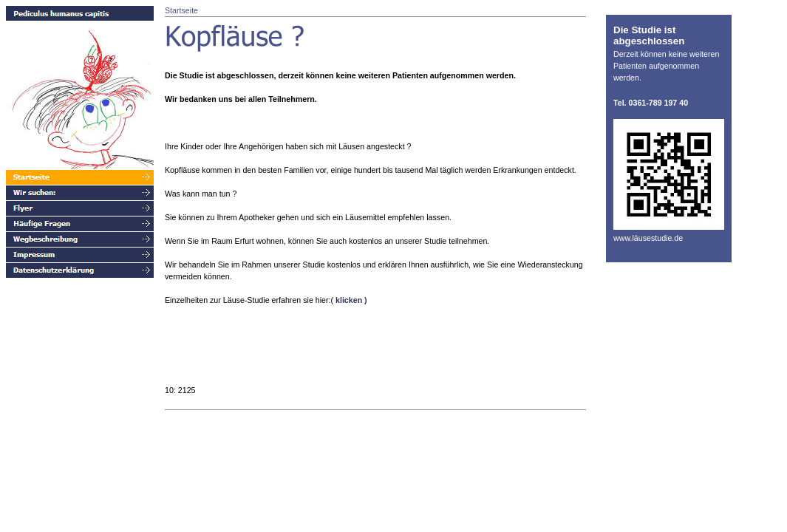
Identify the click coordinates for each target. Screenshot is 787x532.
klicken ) (351, 300)
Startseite (181, 10)
